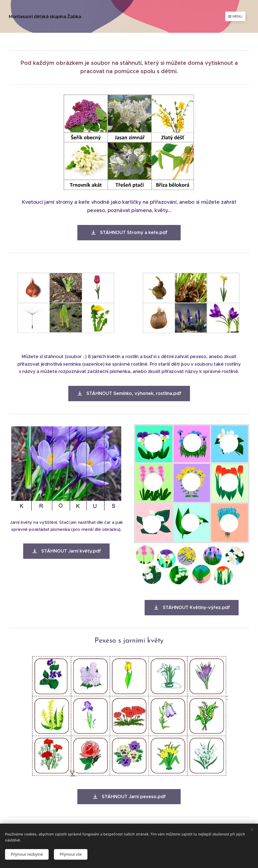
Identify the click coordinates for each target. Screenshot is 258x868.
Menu (235, 16)
